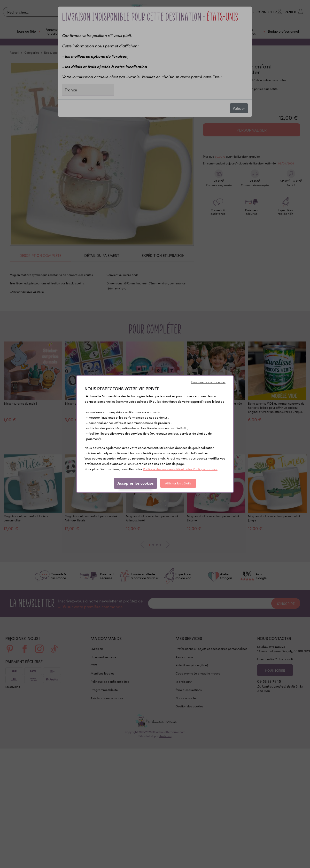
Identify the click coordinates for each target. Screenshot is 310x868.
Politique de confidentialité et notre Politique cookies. (180, 469)
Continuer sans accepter (208, 382)
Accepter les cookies (136, 483)
